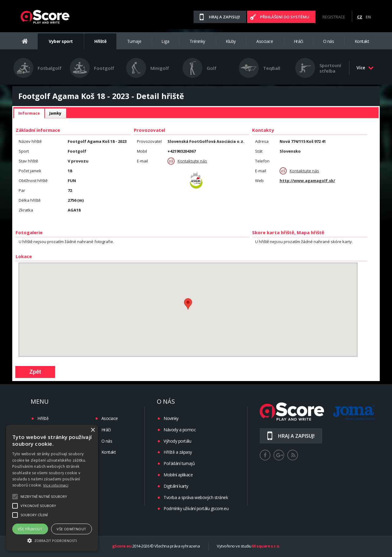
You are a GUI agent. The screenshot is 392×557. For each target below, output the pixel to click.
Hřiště (100, 41)
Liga (165, 41)
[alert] (52, 488)
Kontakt (362, 41)
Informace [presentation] (29, 113)
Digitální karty (176, 486)
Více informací (56, 485)
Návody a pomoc (180, 430)
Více (365, 68)
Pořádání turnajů (179, 463)
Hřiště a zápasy (178, 452)
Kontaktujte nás (187, 161)
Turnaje (134, 41)
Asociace (265, 41)
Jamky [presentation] (55, 113)
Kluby (231, 41)
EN (368, 17)
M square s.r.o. (266, 546)
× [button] (93, 430)
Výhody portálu (177, 441)
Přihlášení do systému (285, 17)
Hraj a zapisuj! (224, 17)
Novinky (171, 418)
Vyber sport (61, 41)
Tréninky (197, 41)
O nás (329, 41)
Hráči (298, 41)
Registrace (334, 17)
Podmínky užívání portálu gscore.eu (196, 508)
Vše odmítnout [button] (71, 529)
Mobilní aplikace (178, 475)
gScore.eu (122, 546)
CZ (360, 17)
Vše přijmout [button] (30, 529)
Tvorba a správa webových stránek (196, 497)
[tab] (29, 113)
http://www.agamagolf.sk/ (307, 181)
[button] (52, 540)
